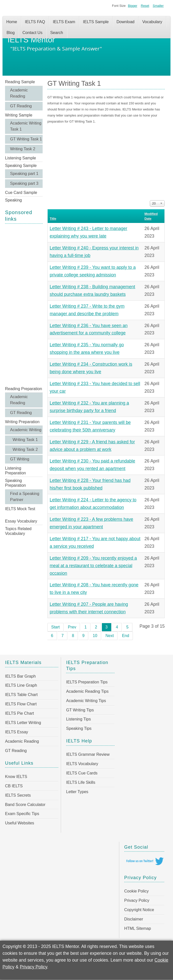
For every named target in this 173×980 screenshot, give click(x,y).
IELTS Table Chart (21, 695)
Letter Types (77, 792)
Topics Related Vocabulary (18, 531)
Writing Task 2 (23, 149)
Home (12, 22)
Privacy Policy (137, 900)
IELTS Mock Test (20, 509)
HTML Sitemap (138, 928)
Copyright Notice (139, 910)
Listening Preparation (16, 471)
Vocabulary (152, 22)
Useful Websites (20, 823)
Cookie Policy (137, 891)
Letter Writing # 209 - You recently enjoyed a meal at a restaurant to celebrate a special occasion (93, 566)
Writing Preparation (22, 422)
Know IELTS (16, 777)
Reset (145, 6)
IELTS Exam (64, 22)
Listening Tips (78, 719)
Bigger (133, 6)
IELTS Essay (17, 732)
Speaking (13, 200)
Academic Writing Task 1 (26, 126)
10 (95, 636)
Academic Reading (19, 93)
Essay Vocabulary (21, 521)
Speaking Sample (21, 166)
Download (125, 22)
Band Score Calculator (25, 805)
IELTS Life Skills (81, 782)
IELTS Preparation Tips (87, 682)
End (126, 636)
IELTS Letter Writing (23, 723)
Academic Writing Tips (86, 701)
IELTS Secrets (18, 795)
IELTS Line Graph (21, 685)
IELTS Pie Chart (19, 713)
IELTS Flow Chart (21, 704)
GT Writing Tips (80, 710)
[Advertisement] (24, 304)
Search (57, 33)
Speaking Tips (79, 728)
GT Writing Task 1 (26, 139)
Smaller (158, 6)
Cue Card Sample (21, 193)
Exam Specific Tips (22, 814)
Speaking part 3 (24, 183)
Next (110, 636)
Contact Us (32, 33)
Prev (72, 627)
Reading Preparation (24, 389)
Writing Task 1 (25, 440)
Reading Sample (20, 82)
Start (55, 627)
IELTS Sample (96, 22)
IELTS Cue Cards (82, 773)
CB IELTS (14, 786)
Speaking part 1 (24, 174)
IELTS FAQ (35, 22)
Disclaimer (134, 919)
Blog (11, 33)
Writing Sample (19, 115)
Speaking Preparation (16, 483)
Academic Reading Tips (87, 691)
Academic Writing (26, 430)
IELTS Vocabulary (82, 764)
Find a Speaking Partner (25, 497)
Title (53, 219)
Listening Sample (21, 158)
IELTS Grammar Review (88, 754)
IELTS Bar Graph (20, 676)
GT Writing (20, 459)
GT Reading (21, 106)
